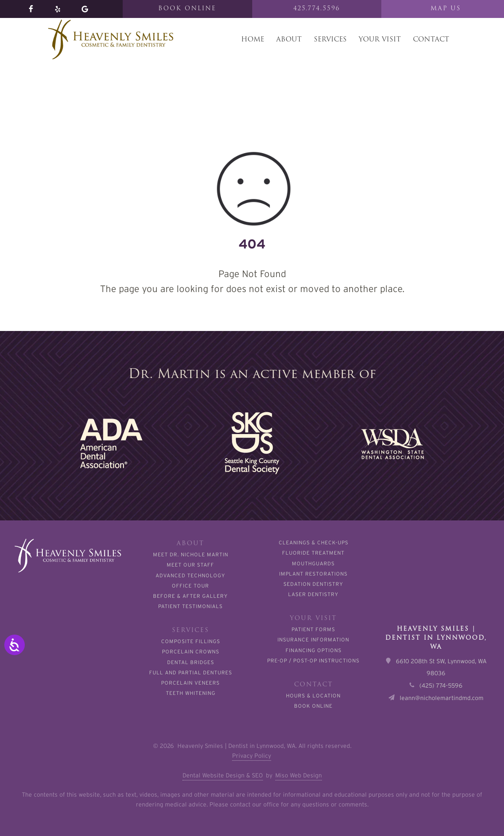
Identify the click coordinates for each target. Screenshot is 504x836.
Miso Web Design (299, 775)
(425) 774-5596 (441, 685)
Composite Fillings (191, 641)
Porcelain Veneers (190, 683)
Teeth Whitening (191, 693)
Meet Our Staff (190, 565)
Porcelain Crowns (191, 651)
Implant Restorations (313, 574)
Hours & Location (313, 696)
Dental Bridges (191, 662)
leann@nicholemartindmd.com (442, 698)
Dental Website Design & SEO (223, 775)
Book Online (313, 706)
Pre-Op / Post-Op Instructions (313, 660)
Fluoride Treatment (313, 553)
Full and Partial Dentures (191, 672)
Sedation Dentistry (313, 584)
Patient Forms (313, 629)
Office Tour (190, 586)
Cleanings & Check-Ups (314, 542)
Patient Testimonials (190, 606)
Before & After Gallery (190, 596)
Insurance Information (313, 640)
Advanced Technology (190, 575)
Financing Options (314, 650)
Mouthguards (313, 563)
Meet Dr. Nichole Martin (191, 554)
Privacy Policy (252, 756)
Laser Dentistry (313, 594)
